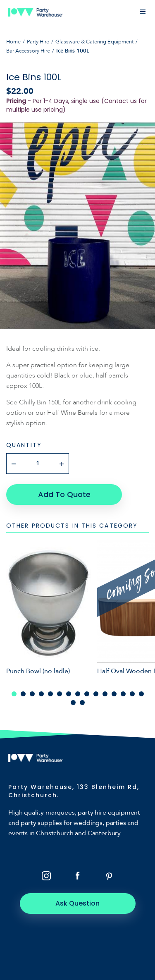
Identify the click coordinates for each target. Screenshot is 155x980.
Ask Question (77, 903)
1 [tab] (14, 694)
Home (13, 42)
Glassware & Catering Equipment (94, 42)
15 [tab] (141, 694)
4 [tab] (41, 694)
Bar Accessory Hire (28, 51)
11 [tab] (105, 694)
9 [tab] (87, 694)
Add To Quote (64, 494)
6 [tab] (60, 694)
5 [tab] (50, 694)
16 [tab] (73, 703)
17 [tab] (82, 703)
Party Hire (38, 42)
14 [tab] (132, 694)
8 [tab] (78, 694)
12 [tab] (114, 694)
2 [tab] (23, 694)
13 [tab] (123, 694)
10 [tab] (96, 694)
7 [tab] (69, 694)
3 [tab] (32, 694)
